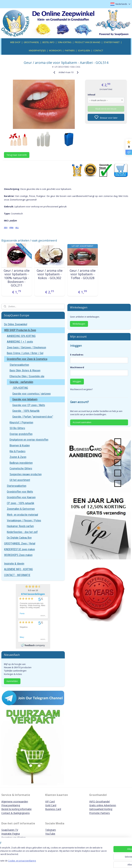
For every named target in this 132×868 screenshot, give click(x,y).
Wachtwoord (77, 367)
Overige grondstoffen (21, 434)
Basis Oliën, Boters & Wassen (25, 370)
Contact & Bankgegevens (16, 813)
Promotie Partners (100, 813)
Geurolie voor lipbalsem (25, 399)
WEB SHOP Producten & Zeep (20, 330)
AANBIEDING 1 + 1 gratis (20, 342)
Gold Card (51, 805)
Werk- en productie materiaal (22, 515)
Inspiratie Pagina (11, 834)
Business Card (53, 809)
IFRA (11, 227)
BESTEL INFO (48, 42)
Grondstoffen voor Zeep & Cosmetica (27, 359)
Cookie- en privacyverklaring (49, 862)
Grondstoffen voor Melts (20, 492)
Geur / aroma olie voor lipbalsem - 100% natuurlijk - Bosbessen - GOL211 (17, 278)
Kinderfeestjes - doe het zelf (22, 532)
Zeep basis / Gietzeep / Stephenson (26, 347)
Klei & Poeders (18, 451)
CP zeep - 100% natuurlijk (21, 503)
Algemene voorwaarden (15, 801)
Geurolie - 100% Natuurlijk (26, 411)
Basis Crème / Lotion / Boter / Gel (25, 353)
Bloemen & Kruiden (20, 446)
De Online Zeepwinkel (16, 324)
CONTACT (98, 51)
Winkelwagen (79, 324)
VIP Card (50, 801)
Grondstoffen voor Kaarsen (21, 497)
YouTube (50, 834)
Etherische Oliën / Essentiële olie (27, 376)
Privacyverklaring (11, 805)
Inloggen (77, 381)
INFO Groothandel (99, 801)
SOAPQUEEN (84, 51)
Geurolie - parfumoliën (21, 382)
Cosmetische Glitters (21, 469)
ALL (17, 227)
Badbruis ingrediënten (21, 463)
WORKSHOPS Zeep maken (18, 555)
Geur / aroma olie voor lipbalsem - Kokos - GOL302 (50, 274)
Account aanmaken (82, 422)
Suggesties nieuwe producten (26, 474)
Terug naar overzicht (17, 155)
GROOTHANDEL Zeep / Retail (20, 544)
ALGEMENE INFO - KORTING (18, 569)
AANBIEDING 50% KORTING (21, 336)
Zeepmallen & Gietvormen (21, 509)
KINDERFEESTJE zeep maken (20, 549)
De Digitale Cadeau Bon (19, 538)
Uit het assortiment (20, 480)
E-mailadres (77, 355)
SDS (6, 227)
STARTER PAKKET (112, 42)
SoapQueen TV (10, 830)
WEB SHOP (15, 42)
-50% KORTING (20, 388)
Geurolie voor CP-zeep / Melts (29, 405)
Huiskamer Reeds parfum (20, 526)
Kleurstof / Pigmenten (21, 422)
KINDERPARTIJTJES (37, 51)
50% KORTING (65, 42)
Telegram (51, 830)
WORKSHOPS (55, 51)
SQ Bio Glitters (17, 428)
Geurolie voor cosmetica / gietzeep (32, 394)
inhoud (91, 94)
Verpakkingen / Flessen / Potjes (24, 521)
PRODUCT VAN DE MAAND (88, 42)
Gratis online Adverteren (103, 805)
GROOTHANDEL (31, 42)
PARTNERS (70, 51)
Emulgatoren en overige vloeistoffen (29, 440)
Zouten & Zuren (18, 457)
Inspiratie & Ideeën (14, 564)
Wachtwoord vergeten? (81, 389)
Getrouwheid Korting (101, 809)
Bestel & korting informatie (16, 809)
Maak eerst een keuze (106, 109)
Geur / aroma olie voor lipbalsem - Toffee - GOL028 (83, 274)
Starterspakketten (19, 365)
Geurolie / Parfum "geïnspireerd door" (33, 417)
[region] (43, 856)
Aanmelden (12, 681)
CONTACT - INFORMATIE (17, 575)
